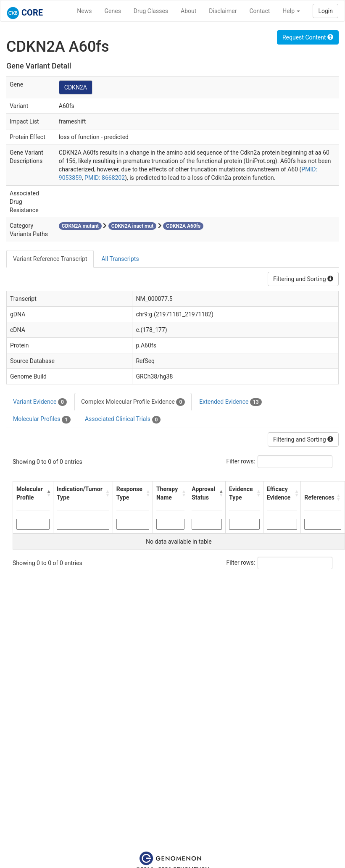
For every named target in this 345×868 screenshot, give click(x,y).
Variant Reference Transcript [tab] (50, 259)
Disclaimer (223, 11)
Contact (259, 11)
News (84, 11)
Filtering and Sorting (303, 279)
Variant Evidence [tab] (40, 402)
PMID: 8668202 (105, 178)
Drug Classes (151, 11)
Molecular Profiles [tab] (42, 419)
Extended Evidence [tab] (230, 402)
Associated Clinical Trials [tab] (123, 419)
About (188, 11)
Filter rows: (241, 461)
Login (325, 11)
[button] (48, 493)
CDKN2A (76, 87)
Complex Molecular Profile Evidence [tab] (133, 402)
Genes (113, 11)
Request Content (308, 37)
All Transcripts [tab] (120, 259)
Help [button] (291, 11)
